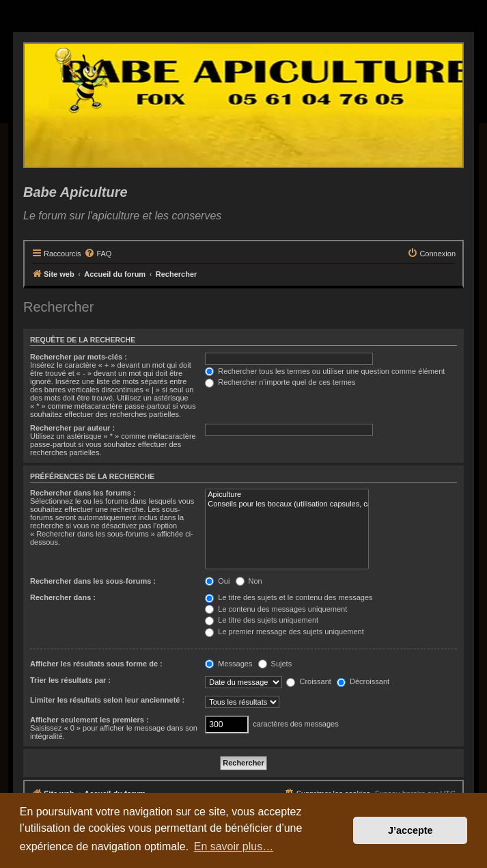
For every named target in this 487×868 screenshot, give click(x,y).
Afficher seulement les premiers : (89, 720)
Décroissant (363, 681)
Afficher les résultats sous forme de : (96, 664)
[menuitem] (98, 254)
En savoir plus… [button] (234, 846)
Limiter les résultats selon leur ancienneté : (107, 700)
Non (249, 581)
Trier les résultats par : (70, 680)
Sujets (275, 664)
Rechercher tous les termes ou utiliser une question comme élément (325, 371)
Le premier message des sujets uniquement (284, 632)
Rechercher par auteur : (72, 428)
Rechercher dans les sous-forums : (93, 581)
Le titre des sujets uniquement (262, 620)
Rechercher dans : (63, 597)
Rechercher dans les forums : (83, 493)
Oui (217, 581)
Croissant (309, 681)
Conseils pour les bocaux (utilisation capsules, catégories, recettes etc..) (287, 504)
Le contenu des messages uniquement (276, 609)
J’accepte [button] (411, 830)
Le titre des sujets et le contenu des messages (289, 597)
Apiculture (287, 495)
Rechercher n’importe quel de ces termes (280, 382)
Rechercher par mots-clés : (79, 357)
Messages (228, 664)
